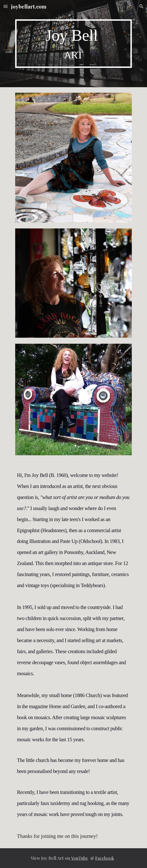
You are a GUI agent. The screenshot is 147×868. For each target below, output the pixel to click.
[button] (6, 6)
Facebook (105, 858)
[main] (73, 44)
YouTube (80, 858)
